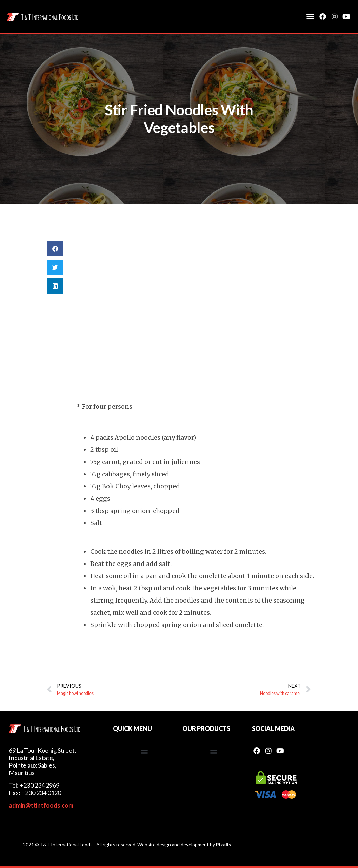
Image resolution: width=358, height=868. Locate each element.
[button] (311, 17)
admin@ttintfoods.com (41, 805)
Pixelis (223, 844)
